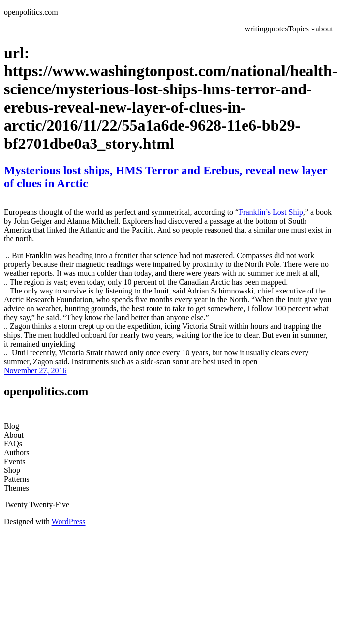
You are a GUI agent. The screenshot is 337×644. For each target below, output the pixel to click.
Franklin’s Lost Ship (271, 212)
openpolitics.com (31, 12)
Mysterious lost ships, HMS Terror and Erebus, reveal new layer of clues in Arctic (166, 177)
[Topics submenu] (313, 29)
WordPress (69, 521)
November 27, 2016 (35, 370)
